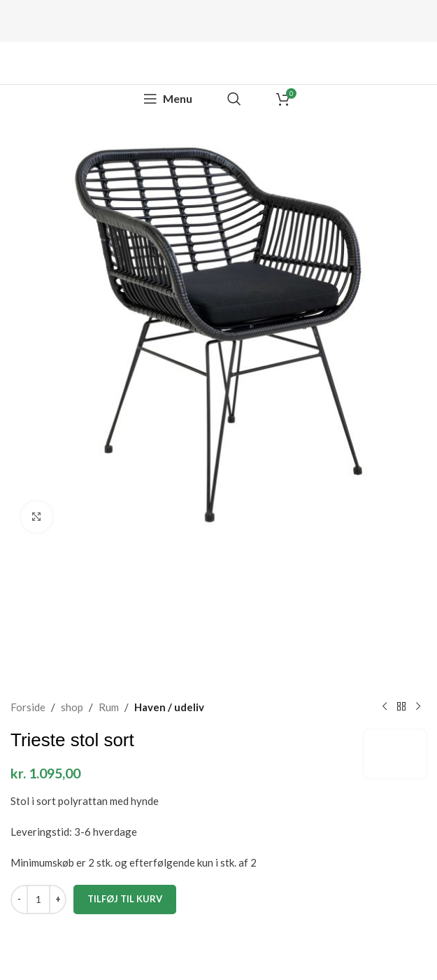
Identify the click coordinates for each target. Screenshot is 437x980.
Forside (28, 707)
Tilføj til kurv (125, 898)
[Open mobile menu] (168, 99)
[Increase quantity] (58, 899)
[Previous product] (385, 707)
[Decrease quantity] (19, 899)
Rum (109, 707)
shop (72, 707)
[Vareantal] (38, 899)
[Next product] (418, 707)
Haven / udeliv (169, 707)
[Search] (234, 99)
